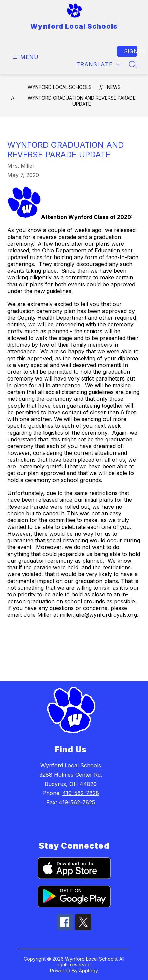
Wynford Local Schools (60, 87)
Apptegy (88, 970)
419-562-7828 (81, 793)
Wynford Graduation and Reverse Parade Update (82, 101)
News (114, 87)
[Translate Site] (98, 64)
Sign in (131, 51)
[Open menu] (25, 57)
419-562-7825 (77, 802)
